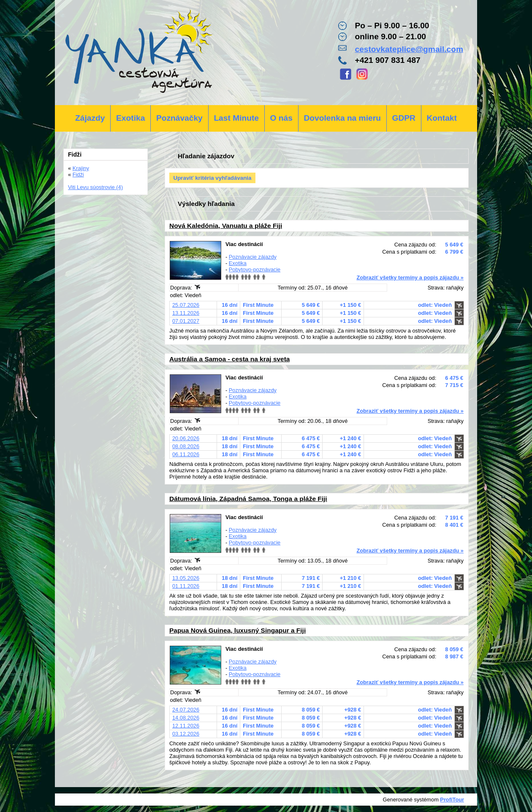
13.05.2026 (186, 578)
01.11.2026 (186, 586)
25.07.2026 (186, 305)
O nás (281, 118)
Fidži (78, 175)
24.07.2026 (186, 710)
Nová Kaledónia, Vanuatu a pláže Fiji (226, 226)
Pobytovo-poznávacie (255, 269)
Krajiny (81, 168)
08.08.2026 (186, 446)
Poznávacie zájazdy (253, 257)
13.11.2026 (186, 313)
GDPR (403, 118)
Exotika (130, 118)
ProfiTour (452, 800)
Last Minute (236, 118)
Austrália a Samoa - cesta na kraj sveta (229, 359)
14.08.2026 (186, 718)
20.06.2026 (186, 438)
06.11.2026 (186, 454)
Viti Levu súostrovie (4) (95, 187)
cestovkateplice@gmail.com (409, 49)
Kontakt (441, 118)
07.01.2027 (186, 321)
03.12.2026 (186, 734)
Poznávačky (179, 118)
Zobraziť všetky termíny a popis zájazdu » (410, 277)
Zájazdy (90, 118)
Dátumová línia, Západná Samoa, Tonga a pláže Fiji (248, 499)
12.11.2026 (186, 726)
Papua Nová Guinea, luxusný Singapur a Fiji (237, 630)
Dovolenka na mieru (342, 118)
